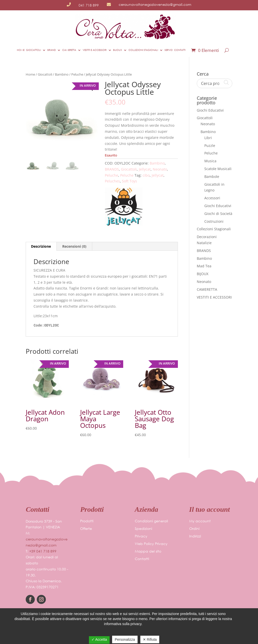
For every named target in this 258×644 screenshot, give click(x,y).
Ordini (194, 529)
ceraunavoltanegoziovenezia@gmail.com (155, 4)
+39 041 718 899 (43, 551)
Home (21, 50)
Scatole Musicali (218, 169)
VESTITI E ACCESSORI (95, 50)
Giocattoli (33, 50)
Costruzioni (214, 221)
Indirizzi (195, 536)
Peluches (112, 181)
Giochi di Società (218, 214)
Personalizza (125, 639)
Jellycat (145, 169)
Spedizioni (143, 529)
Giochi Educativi (210, 110)
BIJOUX (118, 50)
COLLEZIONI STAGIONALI (143, 50)
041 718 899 (89, 5)
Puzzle (210, 146)
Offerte (86, 529)
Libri (208, 138)
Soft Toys (130, 181)
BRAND (52, 50)
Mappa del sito (148, 552)
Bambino (62, 74)
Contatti (180, 50)
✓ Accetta (99, 639)
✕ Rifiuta (150, 639)
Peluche (77, 74)
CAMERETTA (69, 50)
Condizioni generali (151, 521)
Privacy (141, 536)
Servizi (169, 50)
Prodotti (87, 521)
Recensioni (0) (74, 246)
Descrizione (41, 246)
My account (200, 521)
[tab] (41, 246)
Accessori (212, 198)
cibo (146, 175)
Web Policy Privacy (151, 544)
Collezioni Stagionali (214, 229)
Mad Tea (204, 266)
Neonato (160, 169)
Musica (210, 161)
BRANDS (112, 169)
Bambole (212, 176)
